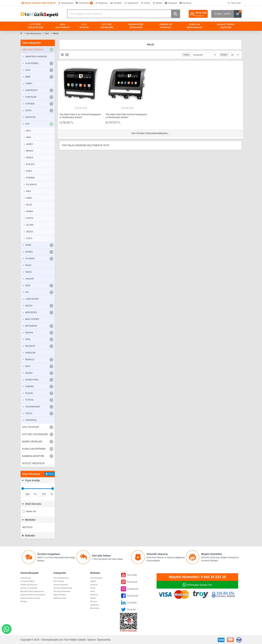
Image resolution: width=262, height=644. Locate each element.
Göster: (224, 55)
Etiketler (30, 536)
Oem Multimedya (34, 33)
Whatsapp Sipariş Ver (200, 585)
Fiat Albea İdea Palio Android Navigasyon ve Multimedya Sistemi (126, 116)
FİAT (47, 33)
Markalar (30, 520)
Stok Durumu (33, 504)
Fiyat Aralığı (32, 480)
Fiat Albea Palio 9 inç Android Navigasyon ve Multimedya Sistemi (80, 116)
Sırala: (186, 55)
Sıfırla (51, 474)
